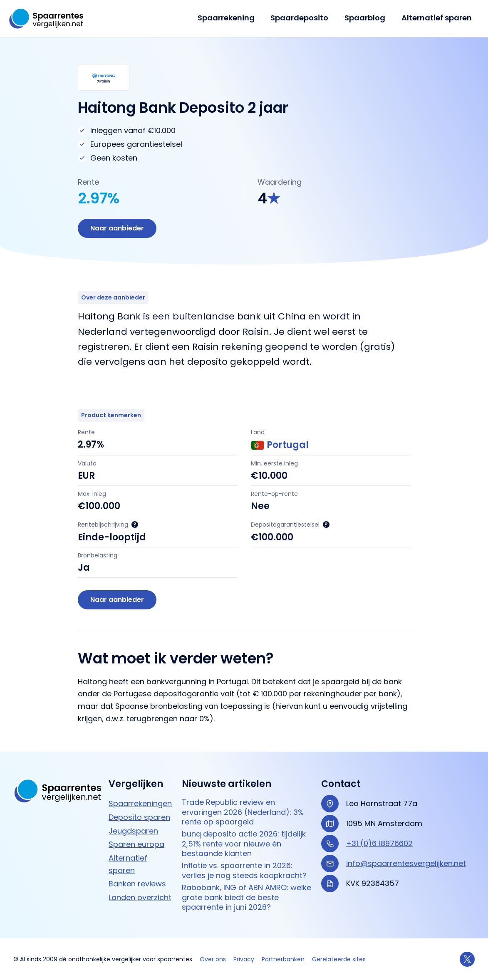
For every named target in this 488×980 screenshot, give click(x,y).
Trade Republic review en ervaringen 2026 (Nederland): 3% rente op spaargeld (243, 812)
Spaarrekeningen (140, 803)
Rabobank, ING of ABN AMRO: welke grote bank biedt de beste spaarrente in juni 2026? (246, 897)
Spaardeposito (302, 18)
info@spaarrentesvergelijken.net (406, 863)
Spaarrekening (230, 18)
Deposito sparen (139, 817)
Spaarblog (367, 18)
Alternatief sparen (437, 18)
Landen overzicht (140, 897)
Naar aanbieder (117, 228)
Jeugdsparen (133, 831)
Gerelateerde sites (339, 959)
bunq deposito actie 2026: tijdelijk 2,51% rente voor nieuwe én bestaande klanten (244, 844)
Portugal (280, 445)
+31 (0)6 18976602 (379, 843)
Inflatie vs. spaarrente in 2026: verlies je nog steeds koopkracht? (244, 870)
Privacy (244, 959)
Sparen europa (136, 844)
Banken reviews (137, 884)
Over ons (213, 959)
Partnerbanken (283, 959)
